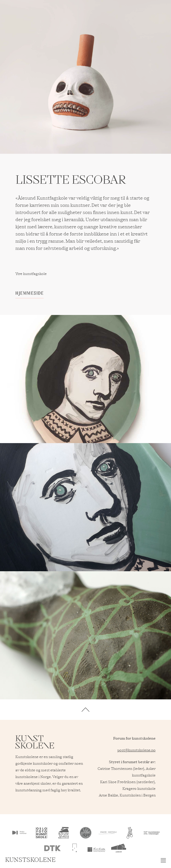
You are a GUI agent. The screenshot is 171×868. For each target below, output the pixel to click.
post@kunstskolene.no (136, 750)
